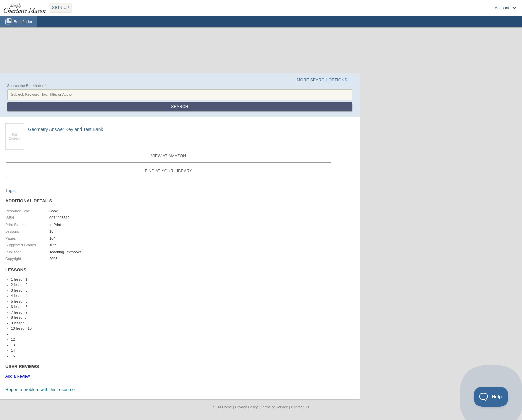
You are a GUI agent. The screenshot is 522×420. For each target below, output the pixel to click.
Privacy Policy (246, 407)
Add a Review (17, 376)
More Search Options (322, 80)
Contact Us (300, 407)
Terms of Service (274, 407)
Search (180, 107)
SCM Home (223, 407)
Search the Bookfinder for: (29, 86)
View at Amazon (169, 156)
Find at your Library (169, 171)
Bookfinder (23, 21)
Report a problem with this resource (40, 390)
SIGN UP (61, 8)
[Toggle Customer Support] (491, 397)
